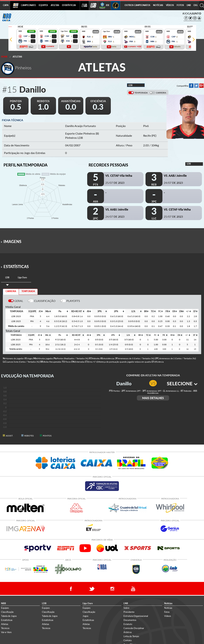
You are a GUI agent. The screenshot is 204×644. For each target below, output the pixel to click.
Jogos (86, 616)
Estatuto (128, 624)
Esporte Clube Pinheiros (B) (82, 133)
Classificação (7, 612)
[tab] (7, 278)
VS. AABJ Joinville (175, 176)
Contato (128, 640)
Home (4, 57)
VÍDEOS (170, 5)
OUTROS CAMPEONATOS (137, 5)
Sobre (126, 608)
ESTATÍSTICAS (69, 5)
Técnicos (5, 628)
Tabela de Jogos (9, 616)
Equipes (5, 608)
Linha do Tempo (131, 636)
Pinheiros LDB (74, 138)
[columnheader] (41, 311)
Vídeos (168, 616)
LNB (189, 5)
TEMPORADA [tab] (28, 291)
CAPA (6, 5)
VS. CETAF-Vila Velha (119, 176)
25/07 (115, 183)
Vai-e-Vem (6, 632)
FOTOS (180, 5)
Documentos (130, 620)
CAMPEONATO (28, 5)
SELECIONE (182, 383)
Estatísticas (7, 620)
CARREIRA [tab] (11, 291)
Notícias (168, 608)
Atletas (17, 57)
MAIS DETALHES (153, 398)
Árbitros (128, 632)
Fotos (167, 612)
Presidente (129, 612)
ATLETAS (55, 5)
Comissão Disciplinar (134, 628)
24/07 (173, 183)
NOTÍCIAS (158, 5)
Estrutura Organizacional (136, 616)
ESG (196, 5)
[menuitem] (28, 5)
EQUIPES (43, 5)
